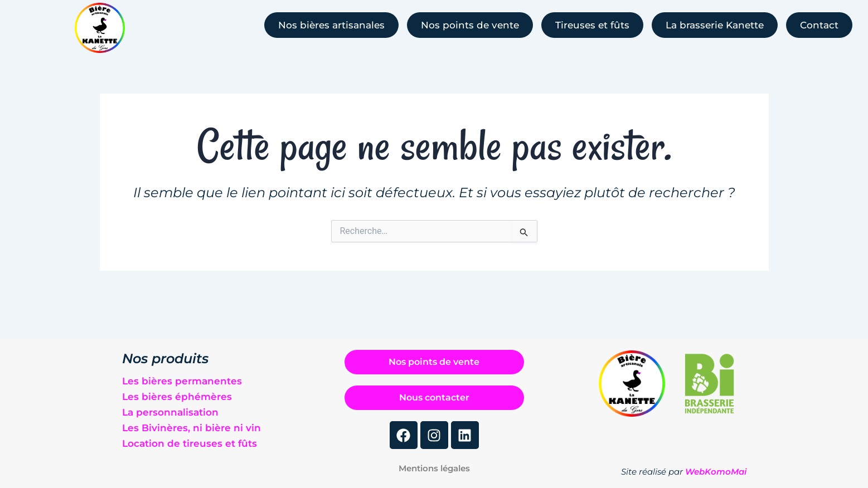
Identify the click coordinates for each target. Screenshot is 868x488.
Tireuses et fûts (592, 25)
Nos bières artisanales (331, 25)
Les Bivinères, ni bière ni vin (191, 425)
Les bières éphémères (177, 394)
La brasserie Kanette (715, 25)
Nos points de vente (470, 25)
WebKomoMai (716, 472)
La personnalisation (170, 409)
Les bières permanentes (182, 378)
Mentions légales (434, 468)
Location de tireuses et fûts (190, 441)
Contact (819, 25)
